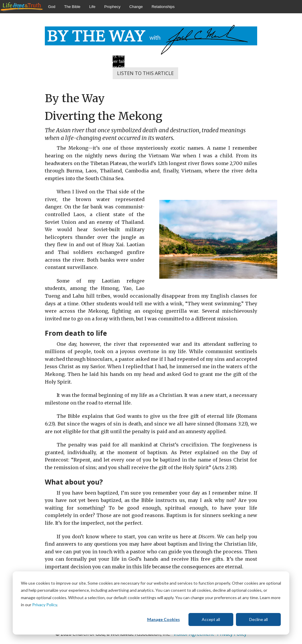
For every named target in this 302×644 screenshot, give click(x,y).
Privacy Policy (45, 605)
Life (92, 7)
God (52, 7)
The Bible (72, 7)
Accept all (211, 619)
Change (136, 7)
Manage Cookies (164, 619)
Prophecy (112, 7)
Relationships (163, 7)
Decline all (258, 619)
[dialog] (151, 603)
